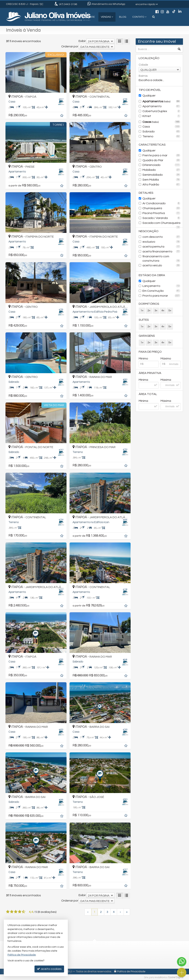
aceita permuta (161, 247)
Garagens (147, 336)
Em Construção (161, 291)
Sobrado (161, 131)
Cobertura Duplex (161, 111)
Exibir (82, 41)
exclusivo (161, 242)
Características (152, 145)
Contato (139, 17)
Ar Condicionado (161, 203)
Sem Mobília (161, 180)
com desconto (161, 237)
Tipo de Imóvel (150, 90)
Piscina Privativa (161, 213)
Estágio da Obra (152, 275)
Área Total (148, 394)
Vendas (107, 17)
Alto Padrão (161, 185)
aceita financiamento (161, 251)
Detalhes (146, 193)
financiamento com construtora (161, 259)
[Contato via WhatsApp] (182, 962)
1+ (142, 311)
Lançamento (161, 286)
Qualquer (149, 96)
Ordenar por (70, 46)
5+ (170, 311)
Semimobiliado (161, 175)
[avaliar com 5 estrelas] (24, 912)
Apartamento (161, 106)
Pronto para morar (161, 296)
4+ (163, 311)
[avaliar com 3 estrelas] (16, 912)
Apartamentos (161, 101)
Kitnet (161, 116)
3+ (156, 311)
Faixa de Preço (150, 352)
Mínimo (143, 359)
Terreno (161, 136)
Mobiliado (161, 170)
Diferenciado (161, 165)
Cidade (143, 65)
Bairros (143, 76)
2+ (149, 311)
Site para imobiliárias (155, 977)
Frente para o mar (161, 155)
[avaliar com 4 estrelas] (20, 912)
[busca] (153, 17)
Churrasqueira (161, 208)
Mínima (143, 380)
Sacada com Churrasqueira (161, 223)
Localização (149, 58)
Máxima (166, 380)
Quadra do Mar (161, 160)
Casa (161, 127)
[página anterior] (88, 912)
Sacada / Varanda (161, 218)
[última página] (127, 912)
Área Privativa (150, 373)
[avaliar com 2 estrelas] (12, 912)
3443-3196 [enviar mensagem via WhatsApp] (68, 4)
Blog (123, 17)
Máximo (166, 359)
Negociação (149, 231)
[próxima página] (120, 912)
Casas (161, 122)
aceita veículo (161, 265)
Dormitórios (149, 304)
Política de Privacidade (131, 972)
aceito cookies (49, 969)
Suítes (144, 320)
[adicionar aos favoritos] (62, 116)
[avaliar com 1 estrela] (8, 912)
